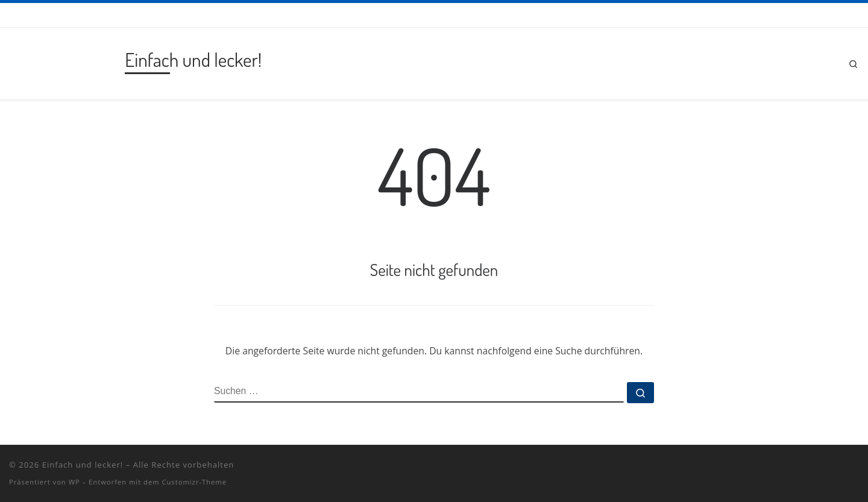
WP (74, 482)
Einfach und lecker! (83, 465)
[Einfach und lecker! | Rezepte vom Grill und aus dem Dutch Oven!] (65, 61)
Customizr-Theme (194, 482)
